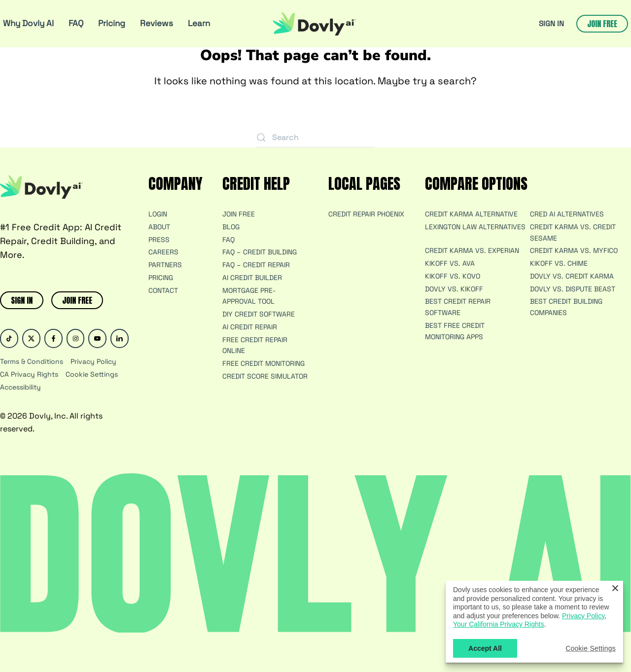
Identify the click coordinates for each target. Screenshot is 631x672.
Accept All (485, 648)
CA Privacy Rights (29, 374)
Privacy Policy (93, 361)
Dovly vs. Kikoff (454, 289)
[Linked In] (120, 338)
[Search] (315, 138)
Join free (602, 24)
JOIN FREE (77, 300)
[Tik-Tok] (9, 338)
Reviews (157, 23)
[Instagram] (76, 338)
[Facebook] (53, 338)
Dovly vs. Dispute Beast (573, 289)
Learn (199, 23)
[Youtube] (97, 338)
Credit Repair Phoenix (366, 214)
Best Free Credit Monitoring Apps (455, 331)
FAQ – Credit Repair (256, 265)
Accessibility (20, 387)
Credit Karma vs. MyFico (574, 250)
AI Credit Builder (252, 278)
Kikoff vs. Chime (559, 263)
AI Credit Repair (250, 327)
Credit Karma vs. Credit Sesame (573, 232)
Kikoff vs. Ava (450, 263)
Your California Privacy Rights (499, 624)
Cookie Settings (92, 374)
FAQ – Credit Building (260, 252)
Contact (163, 290)
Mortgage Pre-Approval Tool (249, 296)
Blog (231, 227)
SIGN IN (551, 23)
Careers (163, 252)
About (159, 227)
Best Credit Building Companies (566, 307)
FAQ (76, 23)
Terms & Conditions (32, 361)
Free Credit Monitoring (263, 363)
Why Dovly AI (28, 23)
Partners (165, 265)
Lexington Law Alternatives (475, 227)
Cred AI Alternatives (567, 214)
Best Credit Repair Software (458, 307)
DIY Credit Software (259, 314)
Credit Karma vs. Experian (472, 250)
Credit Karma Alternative (471, 214)
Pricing (112, 23)
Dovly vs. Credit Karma (572, 276)
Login (158, 214)
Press (159, 240)
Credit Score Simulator (265, 376)
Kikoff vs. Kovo (453, 276)
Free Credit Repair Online (255, 345)
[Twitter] (31, 338)
